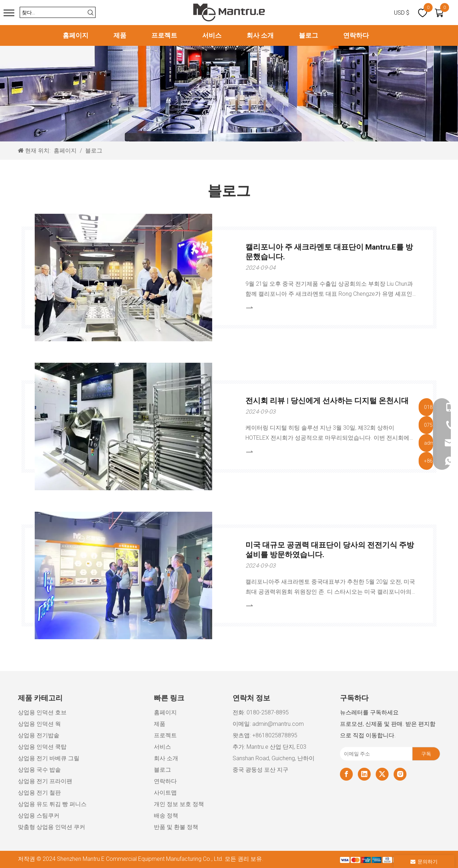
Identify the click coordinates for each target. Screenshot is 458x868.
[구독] (426, 754)
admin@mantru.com (278, 724)
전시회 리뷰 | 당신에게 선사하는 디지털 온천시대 (327, 401)
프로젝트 (164, 35)
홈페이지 (75, 35)
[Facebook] (346, 774)
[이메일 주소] (375, 754)
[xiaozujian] (390, 860)
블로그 (308, 35)
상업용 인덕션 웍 (39, 724)
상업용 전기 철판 (39, 793)
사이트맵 (165, 793)
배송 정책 (166, 816)
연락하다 (356, 35)
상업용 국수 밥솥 (39, 770)
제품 (120, 35)
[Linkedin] (364, 774)
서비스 (212, 35)
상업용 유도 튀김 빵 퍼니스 (52, 804)
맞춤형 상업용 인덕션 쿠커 (52, 827)
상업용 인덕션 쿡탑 (42, 747)
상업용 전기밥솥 (39, 735)
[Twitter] (382, 774)
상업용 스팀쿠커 (39, 816)
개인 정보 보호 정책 (179, 804)
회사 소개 (260, 35)
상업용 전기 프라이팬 (45, 781)
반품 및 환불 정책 (176, 827)
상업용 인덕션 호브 (42, 712)
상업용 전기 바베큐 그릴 (49, 758)
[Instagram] (400, 774)
